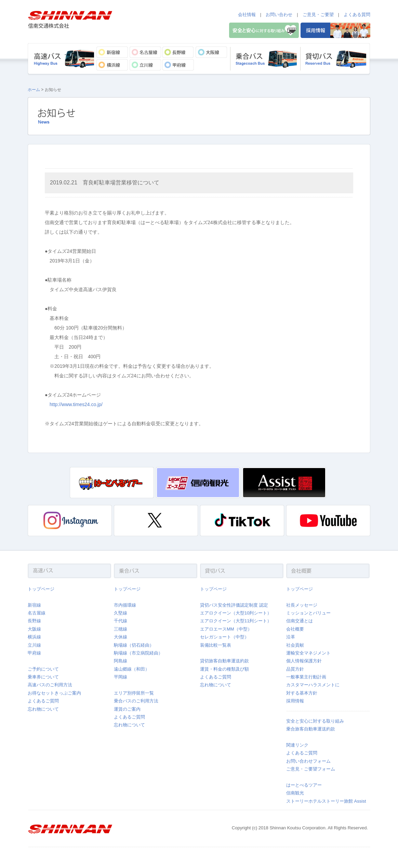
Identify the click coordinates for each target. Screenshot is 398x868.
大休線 (121, 637)
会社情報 (247, 15)
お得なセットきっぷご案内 (54, 693)
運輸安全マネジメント (308, 653)
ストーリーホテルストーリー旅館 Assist (326, 801)
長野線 (34, 621)
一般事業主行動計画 (306, 677)
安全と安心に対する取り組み (315, 721)
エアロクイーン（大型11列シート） (236, 621)
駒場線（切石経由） (134, 645)
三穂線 (121, 629)
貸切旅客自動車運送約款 (224, 661)
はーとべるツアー (304, 785)
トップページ (41, 589)
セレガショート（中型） (224, 637)
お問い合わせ (279, 15)
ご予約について (43, 669)
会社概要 (295, 629)
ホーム (34, 90)
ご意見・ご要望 (318, 15)
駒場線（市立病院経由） (138, 653)
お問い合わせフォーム (308, 761)
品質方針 (295, 669)
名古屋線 (37, 613)
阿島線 (121, 661)
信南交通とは (300, 621)
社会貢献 (295, 645)
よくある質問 (357, 15)
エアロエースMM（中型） (226, 629)
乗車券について (43, 677)
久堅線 (121, 613)
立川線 (34, 645)
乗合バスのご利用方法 (136, 701)
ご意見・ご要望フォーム (311, 769)
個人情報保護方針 (304, 661)
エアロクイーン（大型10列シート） (236, 613)
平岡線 (121, 677)
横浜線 (34, 637)
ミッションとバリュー (308, 613)
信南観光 (295, 793)
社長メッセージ (302, 605)
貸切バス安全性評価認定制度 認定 (234, 605)
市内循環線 (125, 605)
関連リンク (297, 745)
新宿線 (34, 605)
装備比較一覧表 (216, 645)
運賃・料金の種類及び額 (224, 669)
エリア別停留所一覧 (134, 693)
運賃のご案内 (127, 709)
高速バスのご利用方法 (50, 685)
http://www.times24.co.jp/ (76, 404)
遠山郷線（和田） (132, 669)
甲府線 (34, 653)
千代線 (121, 621)
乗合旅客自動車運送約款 (311, 729)
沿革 (291, 637)
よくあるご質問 (43, 701)
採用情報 (295, 701)
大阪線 (34, 629)
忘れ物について (43, 709)
